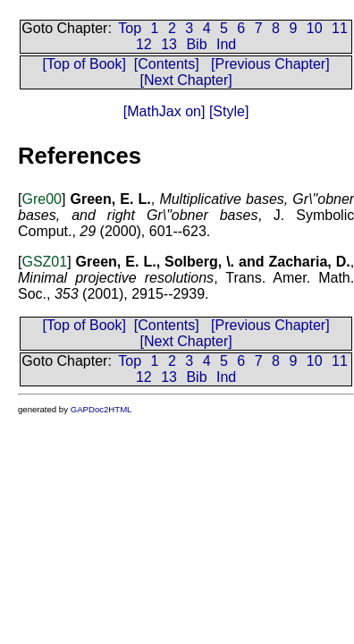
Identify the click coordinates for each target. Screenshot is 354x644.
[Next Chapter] (186, 80)
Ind (226, 44)
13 (169, 44)
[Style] (227, 111)
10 (315, 28)
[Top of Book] (84, 64)
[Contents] (167, 64)
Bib (196, 44)
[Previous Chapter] (270, 64)
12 (144, 44)
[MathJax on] (164, 111)
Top (130, 28)
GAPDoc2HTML (101, 409)
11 (340, 28)
